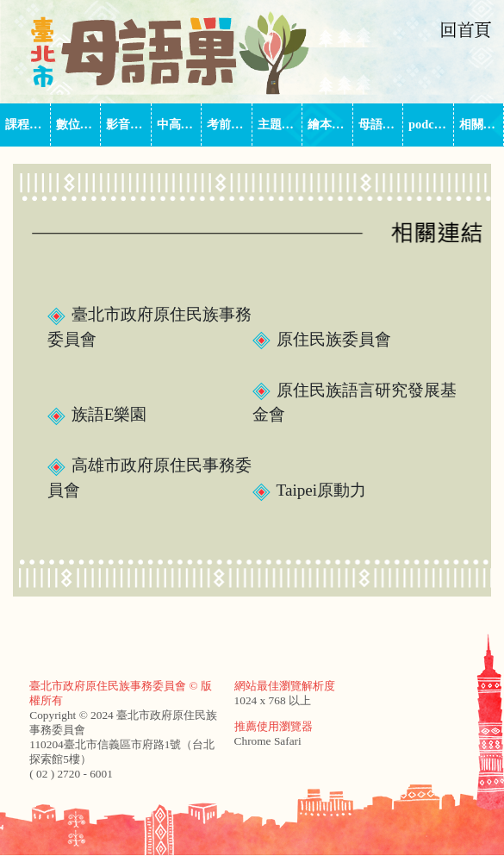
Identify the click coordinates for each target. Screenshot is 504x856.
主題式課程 (280, 124)
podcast (429, 124)
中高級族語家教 (180, 124)
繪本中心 (330, 124)
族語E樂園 (97, 414)
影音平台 (129, 124)
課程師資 (28, 124)
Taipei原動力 (310, 490)
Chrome (253, 741)
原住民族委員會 (322, 339)
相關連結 (482, 124)
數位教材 (79, 124)
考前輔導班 (230, 124)
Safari (288, 741)
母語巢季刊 (381, 124)
